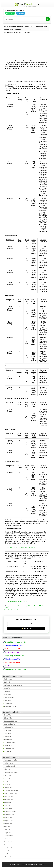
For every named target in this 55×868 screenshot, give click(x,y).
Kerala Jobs (7, 802)
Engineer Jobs (22, 606)
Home (19, 610)
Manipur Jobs (8, 818)
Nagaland (7, 827)
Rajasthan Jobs (8, 836)
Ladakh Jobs (8, 805)
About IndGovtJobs (31, 864)
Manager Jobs (38, 606)
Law (32, 606)
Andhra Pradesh (9, 763)
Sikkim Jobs (8, 839)
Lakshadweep (8, 808)
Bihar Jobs (7, 769)
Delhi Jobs (15, 606)
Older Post (14, 610)
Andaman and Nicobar (11, 760)
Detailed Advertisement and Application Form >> (22, 548)
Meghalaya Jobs (9, 821)
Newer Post (8, 610)
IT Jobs (29, 606)
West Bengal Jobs (9, 854)
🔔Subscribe (26, 628)
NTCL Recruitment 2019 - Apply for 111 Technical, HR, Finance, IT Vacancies (26, 28)
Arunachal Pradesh (10, 766)
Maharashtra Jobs (9, 815)
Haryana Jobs (8, 787)
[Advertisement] (27, 45)
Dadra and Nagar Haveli (11, 772)
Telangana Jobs (8, 845)
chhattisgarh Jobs (9, 857)
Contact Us (41, 864)
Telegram (21, 13)
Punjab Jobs (8, 833)
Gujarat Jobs (8, 784)
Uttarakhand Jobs (9, 851)
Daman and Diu (9, 775)
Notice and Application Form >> (17, 602)
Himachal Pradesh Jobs (11, 790)
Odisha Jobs (8, 830)
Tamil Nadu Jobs (9, 842)
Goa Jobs (7, 781)
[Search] (48, 19)
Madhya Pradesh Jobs (10, 812)
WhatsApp (10, 13)
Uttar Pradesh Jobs (10, 848)
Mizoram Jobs (8, 824)
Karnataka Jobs (8, 799)
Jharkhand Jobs (8, 796)
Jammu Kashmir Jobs (10, 793)
